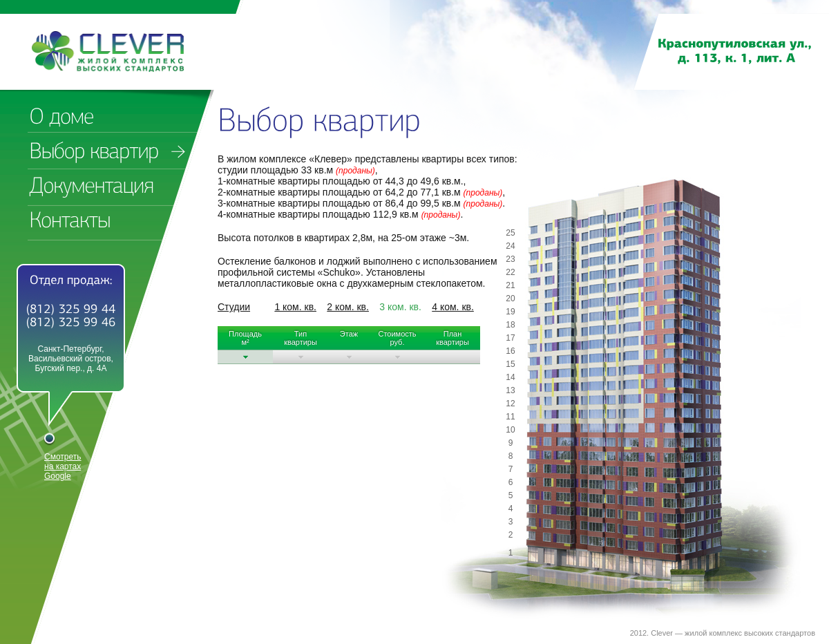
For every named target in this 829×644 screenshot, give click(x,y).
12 (510, 404)
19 (510, 312)
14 (510, 377)
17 (510, 338)
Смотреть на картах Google (63, 466)
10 (510, 430)
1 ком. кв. (295, 307)
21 (510, 285)
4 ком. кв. (453, 307)
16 (510, 351)
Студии (234, 307)
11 (510, 417)
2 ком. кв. (348, 307)
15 (510, 364)
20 (510, 299)
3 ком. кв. (400, 307)
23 (510, 259)
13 (510, 390)
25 (510, 233)
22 (510, 272)
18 (510, 325)
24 (510, 246)
